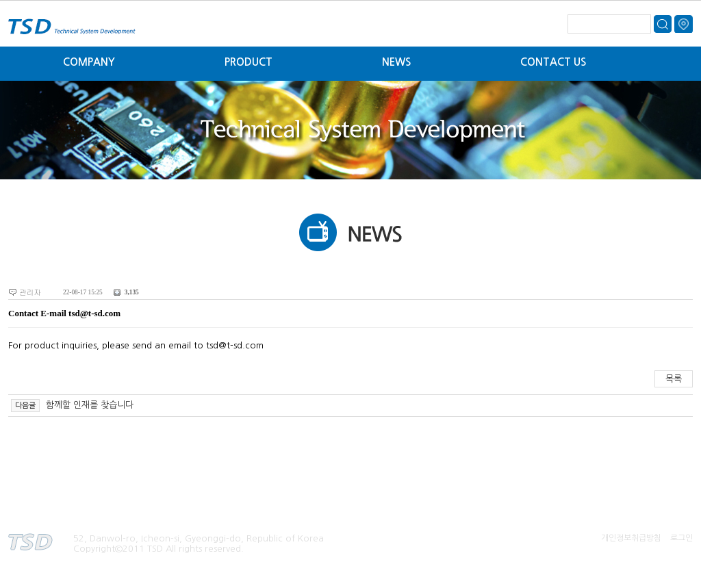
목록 (674, 379)
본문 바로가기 (0, 0)
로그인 (681, 538)
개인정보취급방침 (631, 538)
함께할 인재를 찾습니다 (88, 405)
